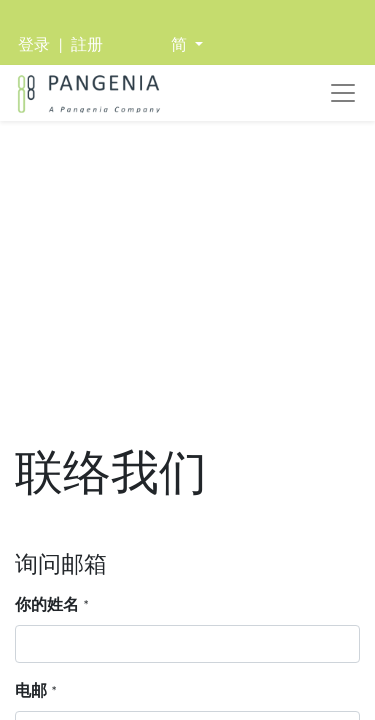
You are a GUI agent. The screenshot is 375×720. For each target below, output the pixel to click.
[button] (187, 44)
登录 (34, 44)
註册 (87, 44)
